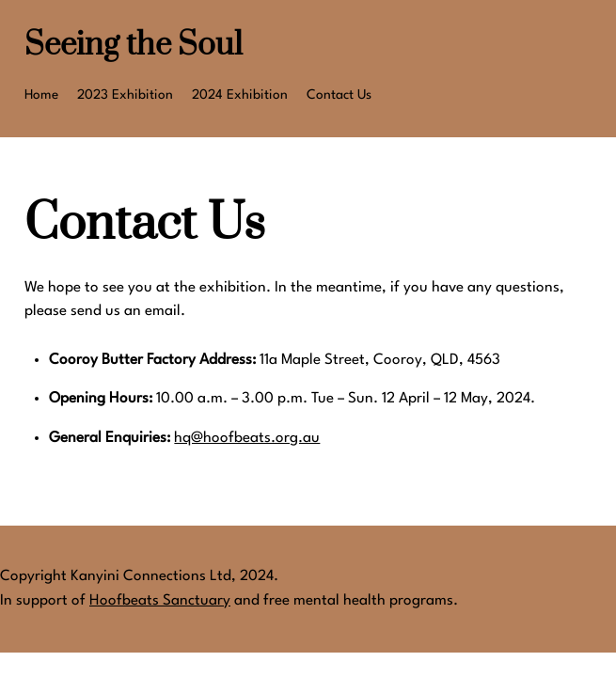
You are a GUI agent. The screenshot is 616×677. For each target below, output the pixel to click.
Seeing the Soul (134, 45)
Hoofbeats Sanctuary (160, 601)
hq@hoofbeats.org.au (247, 438)
